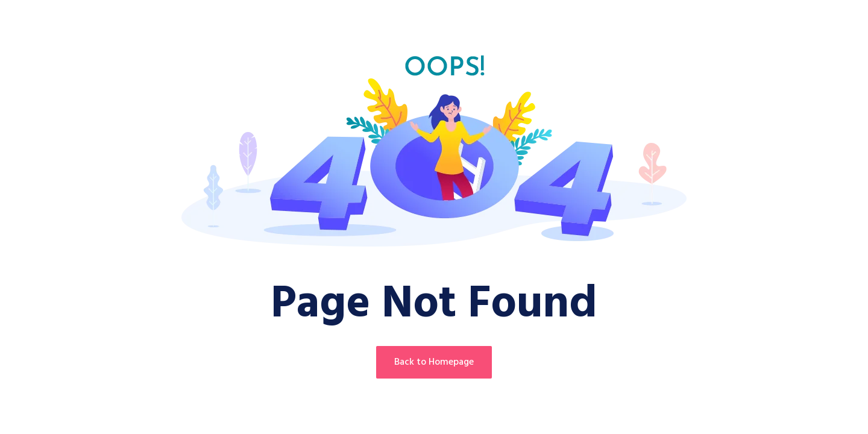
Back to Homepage (434, 362)
